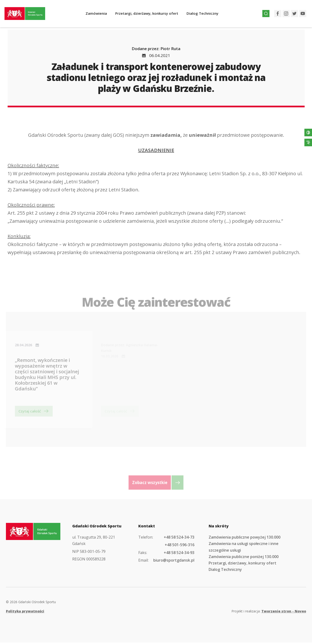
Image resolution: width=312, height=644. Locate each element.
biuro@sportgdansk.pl (174, 562)
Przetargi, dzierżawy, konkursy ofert (150, 15)
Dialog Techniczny (206, 15)
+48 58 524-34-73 (179, 539)
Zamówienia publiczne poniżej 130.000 (244, 558)
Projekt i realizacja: (269, 613)
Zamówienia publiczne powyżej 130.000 (245, 539)
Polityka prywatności (25, 613)
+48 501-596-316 (180, 546)
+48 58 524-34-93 (179, 554)
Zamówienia (100, 15)
